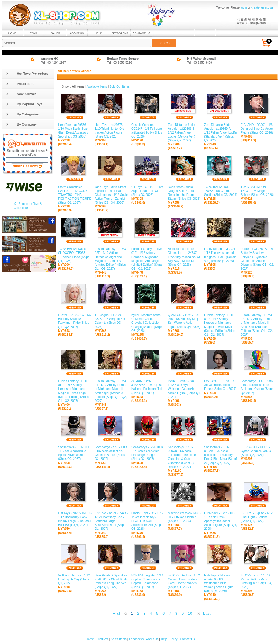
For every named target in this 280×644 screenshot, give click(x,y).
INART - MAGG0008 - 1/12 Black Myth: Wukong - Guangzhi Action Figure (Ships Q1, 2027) (184, 389)
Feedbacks (136, 639)
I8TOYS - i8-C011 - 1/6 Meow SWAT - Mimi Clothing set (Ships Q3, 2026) (258, 582)
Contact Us (188, 639)
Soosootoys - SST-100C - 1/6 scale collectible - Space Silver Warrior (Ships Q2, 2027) (75, 453)
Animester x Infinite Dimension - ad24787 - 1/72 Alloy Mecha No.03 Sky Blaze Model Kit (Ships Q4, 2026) (184, 257)
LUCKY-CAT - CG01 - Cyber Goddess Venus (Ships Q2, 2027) (258, 451)
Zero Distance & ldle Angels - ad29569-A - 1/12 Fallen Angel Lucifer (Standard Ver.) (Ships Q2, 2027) (221, 133)
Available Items (97, 87)
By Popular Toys (24, 104)
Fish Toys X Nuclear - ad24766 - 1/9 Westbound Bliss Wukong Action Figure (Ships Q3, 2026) (221, 583)
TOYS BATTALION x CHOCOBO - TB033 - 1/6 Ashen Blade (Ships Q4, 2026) (75, 255)
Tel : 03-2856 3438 (200, 63)
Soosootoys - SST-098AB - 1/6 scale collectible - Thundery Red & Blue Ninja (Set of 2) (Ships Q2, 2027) (221, 455)
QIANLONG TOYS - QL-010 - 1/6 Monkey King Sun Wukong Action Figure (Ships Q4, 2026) (184, 321)
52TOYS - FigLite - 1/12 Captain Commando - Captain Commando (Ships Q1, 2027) (148, 582)
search (164, 43)
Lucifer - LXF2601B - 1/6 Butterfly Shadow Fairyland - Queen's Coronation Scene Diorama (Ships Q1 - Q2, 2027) (258, 259)
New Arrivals (21, 94)
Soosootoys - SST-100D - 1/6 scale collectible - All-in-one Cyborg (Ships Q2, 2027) (258, 387)
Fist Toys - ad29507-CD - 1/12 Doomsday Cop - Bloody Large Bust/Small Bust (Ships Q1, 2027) (75, 519)
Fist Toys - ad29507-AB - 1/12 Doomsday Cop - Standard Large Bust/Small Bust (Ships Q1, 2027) (111, 521)
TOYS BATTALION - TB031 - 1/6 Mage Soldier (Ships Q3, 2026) (258, 191)
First (116, 613)
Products (102, 639)
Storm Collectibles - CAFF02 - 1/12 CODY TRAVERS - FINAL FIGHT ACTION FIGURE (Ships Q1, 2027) (75, 195)
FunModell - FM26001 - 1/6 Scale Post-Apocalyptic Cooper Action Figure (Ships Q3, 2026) (221, 521)
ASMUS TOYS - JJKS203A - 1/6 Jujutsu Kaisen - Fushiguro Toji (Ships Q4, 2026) (148, 387)
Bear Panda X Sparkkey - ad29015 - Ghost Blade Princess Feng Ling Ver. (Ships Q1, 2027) (111, 582)
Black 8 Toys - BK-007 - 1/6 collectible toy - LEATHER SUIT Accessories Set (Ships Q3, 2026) (148, 521)
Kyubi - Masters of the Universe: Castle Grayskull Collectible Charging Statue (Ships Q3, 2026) (148, 323)
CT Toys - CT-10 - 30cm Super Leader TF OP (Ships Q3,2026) (148, 191)
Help (164, 639)
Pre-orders (20, 84)
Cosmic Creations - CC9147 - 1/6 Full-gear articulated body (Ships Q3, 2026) (148, 131)
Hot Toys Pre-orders (27, 74)
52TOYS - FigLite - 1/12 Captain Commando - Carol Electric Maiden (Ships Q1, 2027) (184, 582)
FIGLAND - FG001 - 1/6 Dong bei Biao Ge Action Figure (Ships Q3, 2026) (258, 129)
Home (90, 639)
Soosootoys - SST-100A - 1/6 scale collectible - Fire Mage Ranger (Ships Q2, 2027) (148, 453)
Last (207, 613)
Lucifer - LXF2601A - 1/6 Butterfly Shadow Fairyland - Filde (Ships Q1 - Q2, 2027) (75, 321)
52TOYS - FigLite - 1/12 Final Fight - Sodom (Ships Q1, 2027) (258, 517)
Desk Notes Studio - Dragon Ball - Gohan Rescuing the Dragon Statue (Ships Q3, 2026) (184, 193)
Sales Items (119, 639)
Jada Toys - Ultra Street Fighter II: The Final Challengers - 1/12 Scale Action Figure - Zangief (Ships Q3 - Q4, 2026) (111, 195)
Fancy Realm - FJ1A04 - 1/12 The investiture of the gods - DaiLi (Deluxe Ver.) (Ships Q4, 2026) (221, 255)
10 (190, 613)
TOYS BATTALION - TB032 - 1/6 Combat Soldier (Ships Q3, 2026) (221, 191)
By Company (21, 124)
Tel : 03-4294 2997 (54, 63)
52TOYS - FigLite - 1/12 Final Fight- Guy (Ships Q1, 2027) (75, 579)
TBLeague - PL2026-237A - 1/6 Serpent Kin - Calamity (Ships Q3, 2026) (111, 321)
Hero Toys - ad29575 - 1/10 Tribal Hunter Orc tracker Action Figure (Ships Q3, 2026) (111, 131)
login (244, 8)
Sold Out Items (120, 87)
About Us (152, 639)
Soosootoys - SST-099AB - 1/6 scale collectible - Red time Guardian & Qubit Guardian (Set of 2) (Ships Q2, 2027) (184, 457)
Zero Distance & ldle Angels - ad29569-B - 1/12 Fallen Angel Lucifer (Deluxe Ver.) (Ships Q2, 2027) (184, 133)
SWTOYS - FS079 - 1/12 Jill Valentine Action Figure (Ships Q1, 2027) (221, 385)
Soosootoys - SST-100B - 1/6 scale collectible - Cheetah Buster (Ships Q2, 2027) (111, 453)
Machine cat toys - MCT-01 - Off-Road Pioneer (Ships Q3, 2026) (184, 517)
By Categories (22, 114)
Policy (174, 639)
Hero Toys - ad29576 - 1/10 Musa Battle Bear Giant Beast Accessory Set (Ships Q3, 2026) (75, 131)
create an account (263, 8)
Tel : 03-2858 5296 (120, 63)
